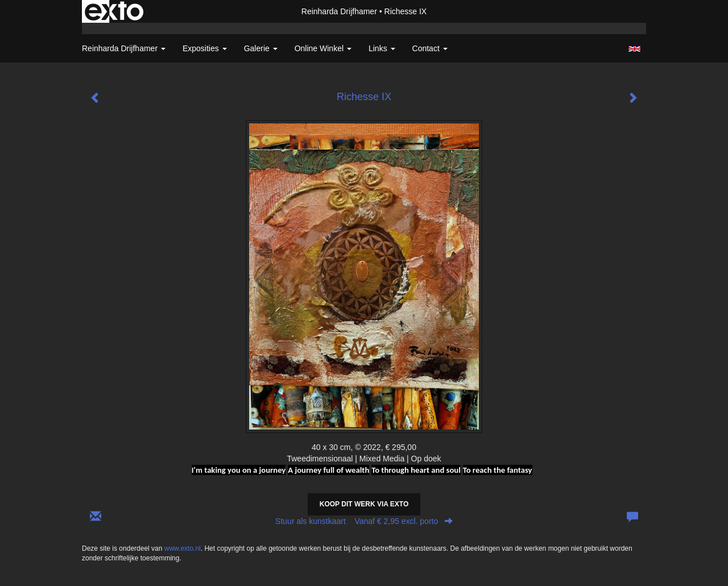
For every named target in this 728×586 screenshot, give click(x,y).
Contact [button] (430, 48)
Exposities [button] (205, 48)
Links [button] (382, 48)
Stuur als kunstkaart (364, 521)
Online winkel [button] (323, 48)
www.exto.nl (183, 548)
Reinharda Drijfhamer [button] (124, 48)
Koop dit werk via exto (364, 504)
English (634, 49)
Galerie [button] (261, 48)
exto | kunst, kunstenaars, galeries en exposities (114, 11)
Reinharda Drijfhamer (339, 11)
